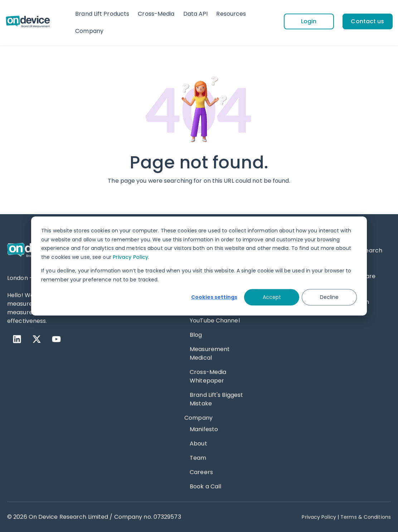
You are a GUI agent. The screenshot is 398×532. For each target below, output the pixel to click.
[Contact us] (368, 21)
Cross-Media (156, 14)
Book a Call (205, 486)
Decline (329, 297)
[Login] (309, 21)
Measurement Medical (210, 353)
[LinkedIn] (17, 339)
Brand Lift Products (102, 14)
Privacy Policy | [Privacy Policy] (320, 517)
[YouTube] (56, 339)
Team (198, 458)
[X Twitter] (37, 339)
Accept (272, 297)
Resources (231, 14)
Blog (196, 335)
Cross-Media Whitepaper (208, 376)
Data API (196, 14)
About (198, 444)
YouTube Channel (215, 321)
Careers (201, 472)
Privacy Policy (130, 257)
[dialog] (199, 266)
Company (89, 31)
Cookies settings (214, 297)
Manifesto (204, 429)
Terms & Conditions (366, 517)
